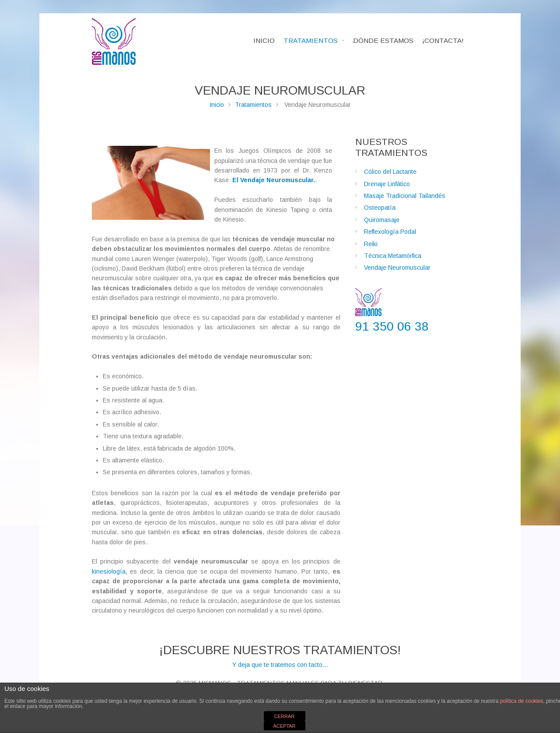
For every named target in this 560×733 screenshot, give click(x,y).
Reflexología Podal (390, 232)
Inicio (217, 105)
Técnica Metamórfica (393, 256)
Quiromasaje (382, 220)
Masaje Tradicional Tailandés (405, 196)
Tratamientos (253, 105)
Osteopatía (380, 208)
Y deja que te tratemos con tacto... (280, 655)
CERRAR (284, 716)
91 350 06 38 (392, 326)
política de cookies (522, 701)
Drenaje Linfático (387, 184)
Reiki (371, 244)
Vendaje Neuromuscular (397, 268)
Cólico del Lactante (390, 172)
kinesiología (109, 571)
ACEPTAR (284, 726)
